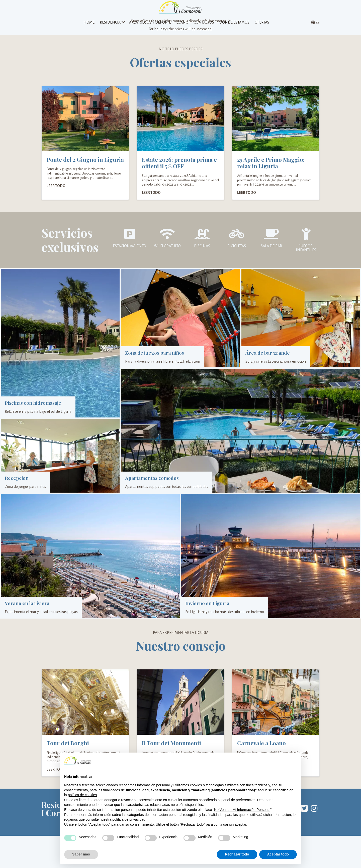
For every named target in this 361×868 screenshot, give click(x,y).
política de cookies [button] (82, 795)
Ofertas (262, 26)
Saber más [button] (81, 854)
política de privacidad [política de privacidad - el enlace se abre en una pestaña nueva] (129, 819)
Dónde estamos (234, 26)
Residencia (110, 26)
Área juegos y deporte (150, 26)
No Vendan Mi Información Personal (242, 810)
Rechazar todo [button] (237, 854)
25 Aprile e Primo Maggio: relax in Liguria (271, 178)
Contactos (204, 26)
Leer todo (56, 201)
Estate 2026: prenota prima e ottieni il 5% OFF (179, 178)
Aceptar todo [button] (278, 854)
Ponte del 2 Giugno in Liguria (85, 175)
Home (89, 26)
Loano (182, 26)
